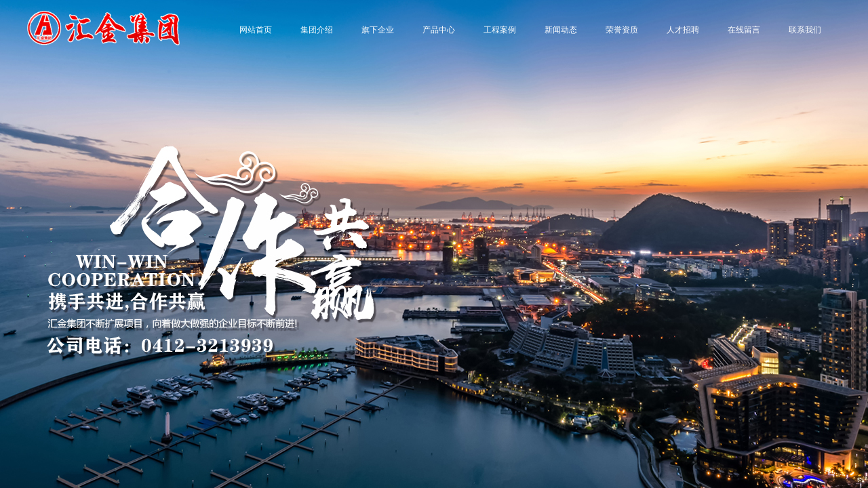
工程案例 (500, 30)
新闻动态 (561, 30)
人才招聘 (683, 30)
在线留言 (744, 30)
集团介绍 (317, 30)
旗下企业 (378, 30)
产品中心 (439, 30)
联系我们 (805, 30)
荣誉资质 (622, 30)
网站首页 (256, 30)
